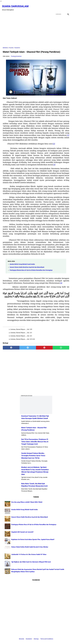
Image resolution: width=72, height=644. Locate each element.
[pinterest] (44, 346)
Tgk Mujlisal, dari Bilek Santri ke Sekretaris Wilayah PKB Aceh (31, 562)
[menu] (4, 12)
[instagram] (67, 6)
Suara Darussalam (16, 5)
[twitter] (58, 6)
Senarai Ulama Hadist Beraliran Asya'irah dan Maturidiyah (27, 265)
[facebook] (54, 6)
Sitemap (36, 639)
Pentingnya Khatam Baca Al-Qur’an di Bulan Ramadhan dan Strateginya (31, 268)
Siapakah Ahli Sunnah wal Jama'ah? (22, 532)
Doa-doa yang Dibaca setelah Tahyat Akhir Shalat (27, 502)
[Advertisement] (36, 29)
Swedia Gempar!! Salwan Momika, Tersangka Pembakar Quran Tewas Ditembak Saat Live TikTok (33, 455)
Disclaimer (29, 639)
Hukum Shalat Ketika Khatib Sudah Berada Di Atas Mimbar (30, 547)
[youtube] (63, 6)
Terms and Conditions (47, 639)
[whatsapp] (61, 346)
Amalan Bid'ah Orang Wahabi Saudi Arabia (22, 262)
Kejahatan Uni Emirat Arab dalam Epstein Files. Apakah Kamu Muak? (33, 539)
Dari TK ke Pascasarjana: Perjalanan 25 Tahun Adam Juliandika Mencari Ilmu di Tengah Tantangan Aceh (35, 441)
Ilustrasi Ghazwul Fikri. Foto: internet (56, 92)
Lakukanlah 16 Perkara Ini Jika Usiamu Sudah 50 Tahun (29, 554)
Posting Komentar (16, 54)
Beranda (22, 639)
